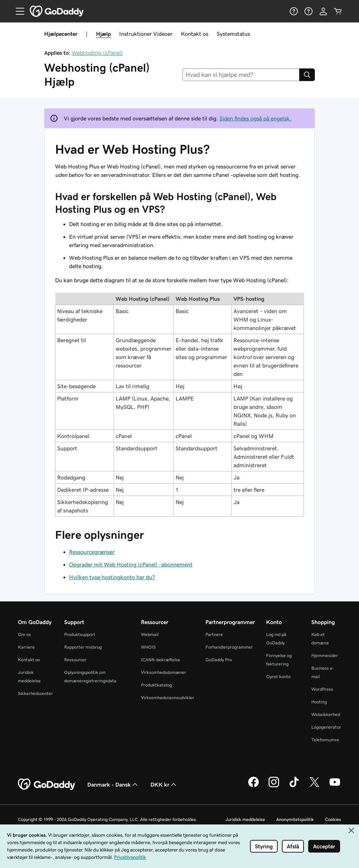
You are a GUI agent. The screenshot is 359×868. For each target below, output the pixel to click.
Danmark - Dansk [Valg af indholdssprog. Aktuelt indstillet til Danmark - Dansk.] (113, 784)
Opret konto (278, 677)
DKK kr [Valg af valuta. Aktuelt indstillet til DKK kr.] (164, 784)
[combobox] (241, 75)
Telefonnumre (325, 740)
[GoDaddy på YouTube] (335, 786)
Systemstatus (233, 34)
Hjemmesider (325, 655)
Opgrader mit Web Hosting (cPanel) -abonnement (131, 564)
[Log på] (323, 11)
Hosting (319, 702)
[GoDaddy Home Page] (47, 784)
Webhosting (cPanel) (97, 53)
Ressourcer (75, 660)
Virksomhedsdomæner (164, 672)
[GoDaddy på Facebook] (253, 786)
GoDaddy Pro (219, 660)
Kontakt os (195, 34)
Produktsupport (80, 634)
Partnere (214, 634)
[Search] (307, 75)
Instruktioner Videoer (146, 34)
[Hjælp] (294, 11)
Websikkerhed (326, 714)
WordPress (322, 689)
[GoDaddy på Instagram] (274, 786)
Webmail (150, 634)
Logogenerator (326, 727)
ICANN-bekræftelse (161, 660)
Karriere (26, 647)
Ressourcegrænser (92, 552)
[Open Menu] (17, 11)
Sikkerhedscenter (35, 693)
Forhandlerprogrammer (229, 647)
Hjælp (103, 34)
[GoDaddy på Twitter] (314, 786)
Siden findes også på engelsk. (255, 118)
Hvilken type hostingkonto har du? (112, 577)
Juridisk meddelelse (245, 819)
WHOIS (148, 647)
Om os (24, 634)
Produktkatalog (156, 685)
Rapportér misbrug (83, 647)
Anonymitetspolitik (295, 819)
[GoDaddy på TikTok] (294, 786)
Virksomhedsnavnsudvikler (168, 698)
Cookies (333, 819)
